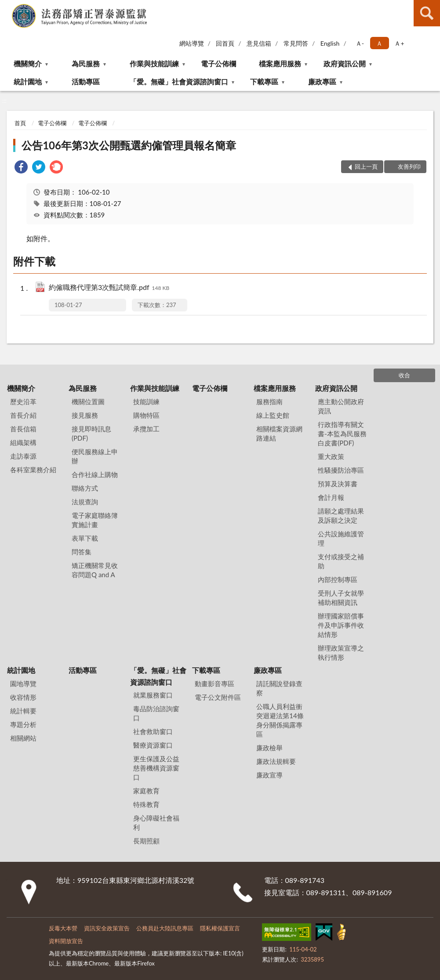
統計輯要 (23, 711)
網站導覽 (192, 43)
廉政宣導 (269, 775)
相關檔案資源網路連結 (279, 433)
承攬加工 (146, 429)
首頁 (20, 123)
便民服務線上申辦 (95, 456)
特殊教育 (146, 804)
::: (7, 7)
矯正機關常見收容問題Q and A (95, 570)
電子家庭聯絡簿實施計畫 (95, 520)
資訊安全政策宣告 (107, 928)
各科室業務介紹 (33, 470)
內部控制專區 (338, 579)
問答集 (82, 552)
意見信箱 (259, 43)
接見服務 (85, 415)
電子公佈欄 (218, 63)
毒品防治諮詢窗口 (156, 713)
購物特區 (146, 415)
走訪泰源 (23, 456)
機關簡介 (28, 63)
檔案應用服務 (280, 63)
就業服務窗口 (153, 695)
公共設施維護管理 (341, 538)
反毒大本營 (63, 928)
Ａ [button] (379, 43)
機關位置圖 (88, 401)
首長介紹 (23, 415)
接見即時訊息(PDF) (91, 433)
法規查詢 (85, 502)
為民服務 (86, 63)
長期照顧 (146, 841)
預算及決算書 (338, 484)
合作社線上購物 (95, 474)
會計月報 (331, 497)
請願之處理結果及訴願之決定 (341, 515)
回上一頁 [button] (366, 166)
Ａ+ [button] (399, 43)
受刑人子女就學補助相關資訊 (341, 598)
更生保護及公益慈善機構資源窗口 (156, 768)
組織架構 (23, 442)
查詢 (427, 13)
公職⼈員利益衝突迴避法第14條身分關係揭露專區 (280, 720)
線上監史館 (273, 415)
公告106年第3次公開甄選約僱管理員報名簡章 (129, 145)
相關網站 (23, 738)
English (330, 43)
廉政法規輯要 (276, 761)
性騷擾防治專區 (341, 470)
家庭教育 (146, 791)
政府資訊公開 (345, 63)
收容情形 (23, 697)
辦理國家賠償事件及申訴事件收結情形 (341, 625)
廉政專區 (322, 81)
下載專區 (264, 81)
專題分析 (23, 724)
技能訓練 (146, 401)
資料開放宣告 (66, 941)
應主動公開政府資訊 (341, 406)
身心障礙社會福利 (156, 823)
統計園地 (28, 81)
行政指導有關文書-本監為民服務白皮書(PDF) (342, 434)
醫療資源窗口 (153, 745)
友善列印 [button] (409, 166)
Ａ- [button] (360, 43)
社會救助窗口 (153, 731)
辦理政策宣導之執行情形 (341, 653)
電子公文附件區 (218, 697)
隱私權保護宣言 (220, 928)
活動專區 (86, 81)
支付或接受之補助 (341, 561)
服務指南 (269, 401)
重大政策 (331, 456)
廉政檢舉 (269, 748)
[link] (21, 168)
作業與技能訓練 (154, 63)
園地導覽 (23, 683)
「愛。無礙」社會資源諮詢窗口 (179, 81)
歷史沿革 (23, 401)
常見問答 (296, 43)
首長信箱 (23, 429)
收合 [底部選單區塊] (404, 375)
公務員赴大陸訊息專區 (165, 928)
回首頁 (225, 43)
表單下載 (85, 538)
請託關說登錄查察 (279, 688)
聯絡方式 (85, 488)
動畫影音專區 (215, 683)
